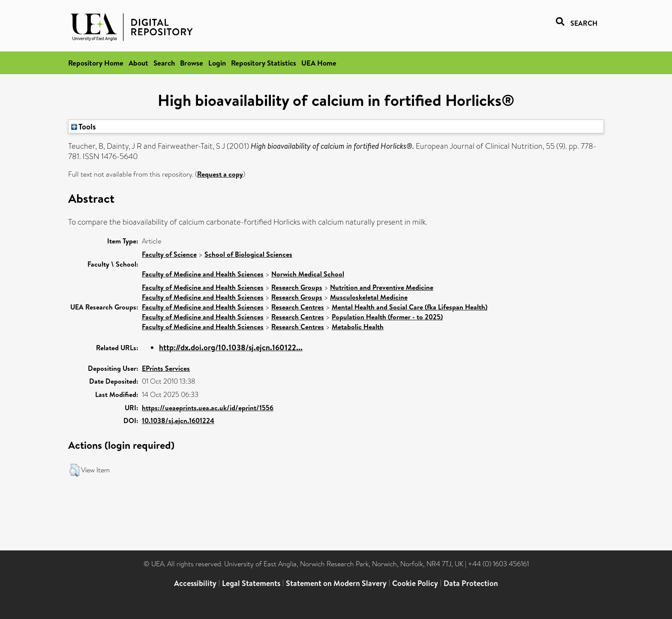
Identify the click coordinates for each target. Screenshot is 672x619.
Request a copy (220, 174)
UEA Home (319, 63)
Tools (84, 126)
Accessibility (195, 583)
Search (164, 63)
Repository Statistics (264, 63)
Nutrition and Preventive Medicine (382, 287)
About (138, 63)
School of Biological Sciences (248, 254)
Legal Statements (251, 583)
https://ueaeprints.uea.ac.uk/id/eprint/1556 (208, 408)
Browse (192, 63)
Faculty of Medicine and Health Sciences (203, 274)
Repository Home (96, 63)
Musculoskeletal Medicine (369, 297)
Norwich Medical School (308, 274)
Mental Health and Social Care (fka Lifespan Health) (409, 307)
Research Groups (297, 287)
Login (217, 63)
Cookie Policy (415, 583)
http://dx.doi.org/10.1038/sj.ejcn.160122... (231, 347)
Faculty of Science (169, 254)
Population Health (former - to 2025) (387, 317)
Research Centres (298, 307)
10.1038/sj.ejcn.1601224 (178, 421)
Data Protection (471, 583)
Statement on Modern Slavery (336, 583)
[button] (74, 470)
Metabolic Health (358, 327)
